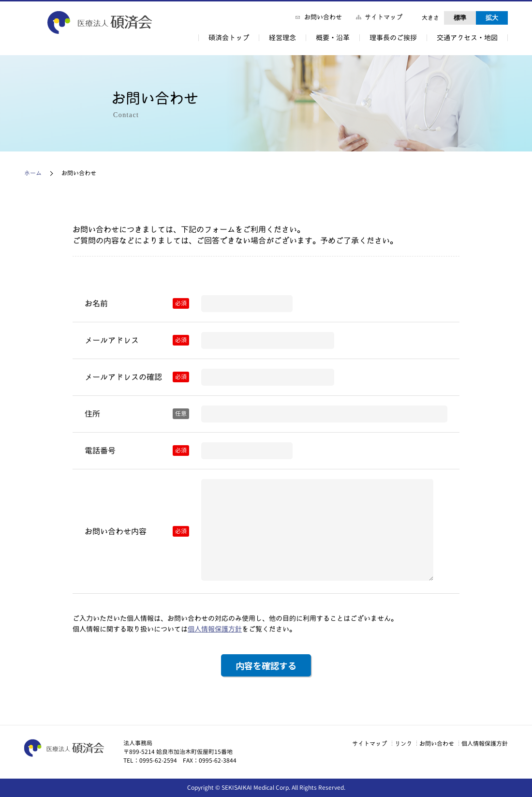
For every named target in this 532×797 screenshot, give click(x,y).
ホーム (33, 173)
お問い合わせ (323, 17)
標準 (460, 18)
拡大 (492, 18)
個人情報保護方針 (215, 629)
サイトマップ (384, 17)
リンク (388, 743)
